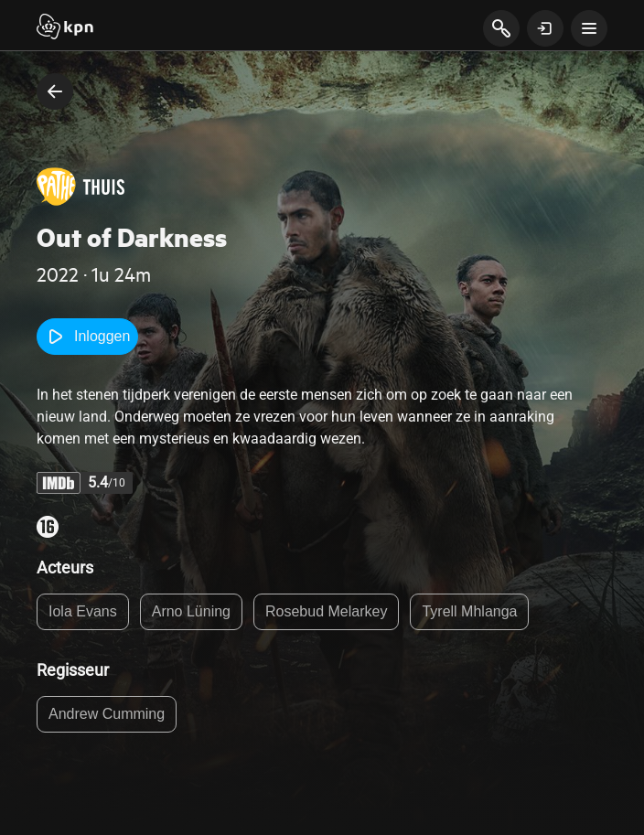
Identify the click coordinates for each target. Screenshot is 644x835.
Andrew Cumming (107, 714)
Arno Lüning (191, 611)
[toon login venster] (545, 28)
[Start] (65, 28)
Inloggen (87, 337)
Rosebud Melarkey (326, 611)
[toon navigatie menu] (589, 28)
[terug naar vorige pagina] (55, 91)
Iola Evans (83, 611)
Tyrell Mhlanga (469, 611)
